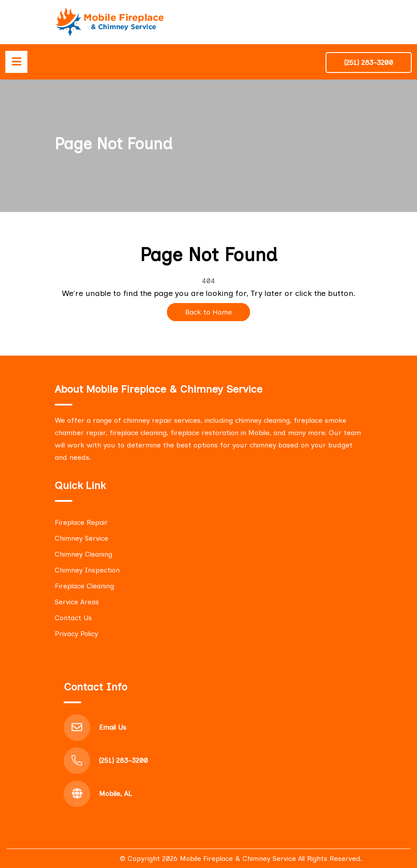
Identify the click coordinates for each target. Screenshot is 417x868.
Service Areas (77, 602)
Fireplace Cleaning (84, 586)
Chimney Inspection (87, 570)
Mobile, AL (116, 794)
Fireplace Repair (81, 522)
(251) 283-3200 (369, 63)
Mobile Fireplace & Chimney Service (238, 859)
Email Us (113, 727)
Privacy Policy (76, 634)
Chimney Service (82, 538)
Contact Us (73, 618)
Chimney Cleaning (83, 554)
